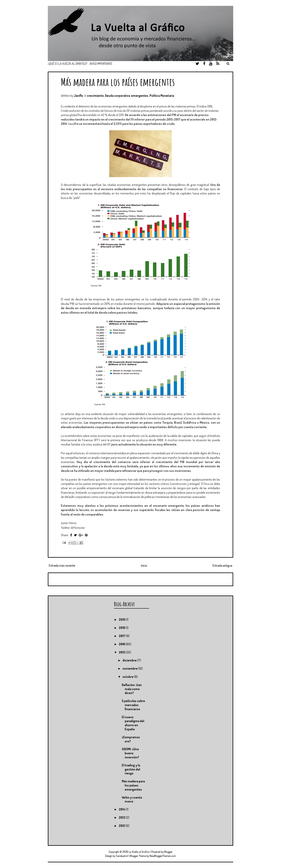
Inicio (144, 565)
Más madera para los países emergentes (118, 82)
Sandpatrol (122, 856)
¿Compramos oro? (131, 739)
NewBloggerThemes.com (163, 856)
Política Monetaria (162, 96)
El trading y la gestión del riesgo (131, 769)
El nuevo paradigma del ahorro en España (133, 723)
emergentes (140, 96)
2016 (122, 644)
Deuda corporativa (117, 96)
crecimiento (95, 96)
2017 (122, 636)
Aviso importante (101, 64)
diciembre (130, 660)
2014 (122, 809)
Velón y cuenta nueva (132, 799)
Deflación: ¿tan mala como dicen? (132, 689)
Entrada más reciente (62, 565)
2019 (122, 619)
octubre (128, 677)
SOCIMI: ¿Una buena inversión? (130, 753)
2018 (122, 628)
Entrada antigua (222, 565)
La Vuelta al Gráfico (139, 852)
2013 (122, 817)
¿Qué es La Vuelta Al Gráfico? (68, 64)
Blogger (168, 852)
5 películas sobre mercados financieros (133, 705)
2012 (122, 826)
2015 (122, 652)
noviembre (130, 668)
